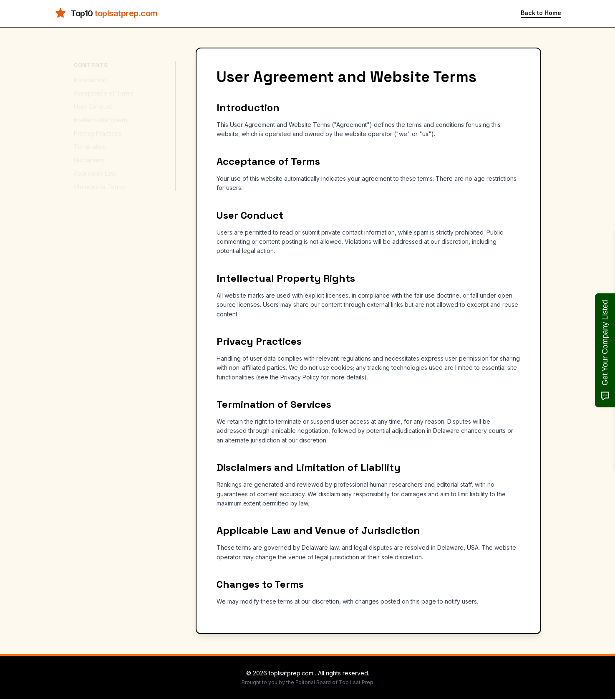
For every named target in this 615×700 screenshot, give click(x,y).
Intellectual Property (101, 112)
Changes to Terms (99, 179)
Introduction (90, 72)
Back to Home (541, 13)
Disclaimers (89, 153)
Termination (90, 139)
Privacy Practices (98, 126)
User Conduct (93, 99)
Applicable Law (95, 166)
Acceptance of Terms (104, 86)
